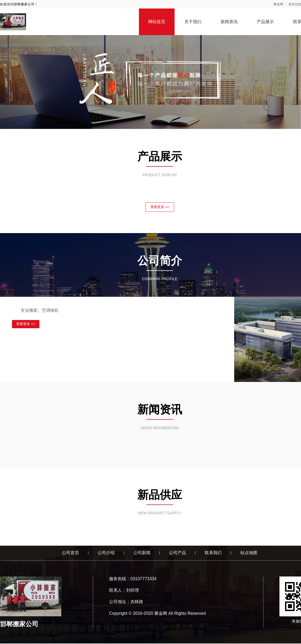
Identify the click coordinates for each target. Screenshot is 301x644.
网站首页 (157, 22)
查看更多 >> (160, 207)
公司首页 (71, 553)
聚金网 (278, 4)
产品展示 (265, 22)
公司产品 (178, 553)
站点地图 (249, 553)
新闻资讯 (229, 22)
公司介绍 (106, 553)
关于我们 (193, 22)
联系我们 (213, 553)
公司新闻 (142, 553)
